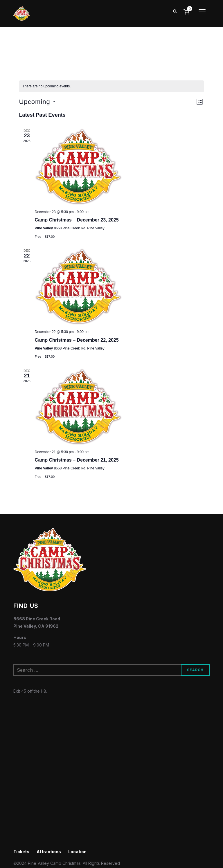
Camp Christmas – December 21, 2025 (77, 460)
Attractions (49, 852)
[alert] (112, 86)
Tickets (21, 852)
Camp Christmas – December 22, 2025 (77, 340)
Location (77, 852)
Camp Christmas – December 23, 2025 (77, 220)
